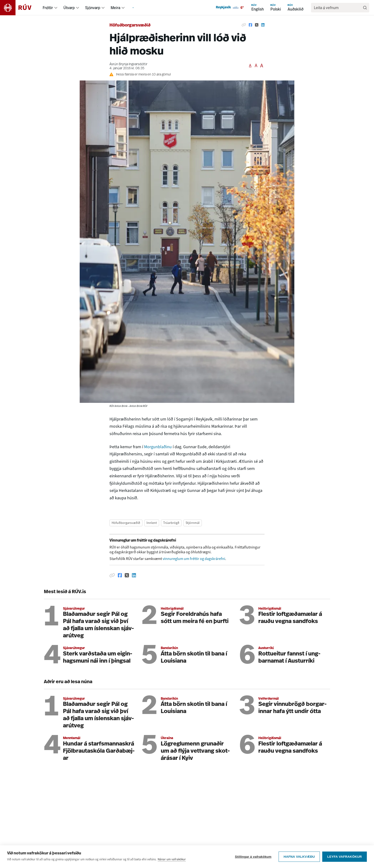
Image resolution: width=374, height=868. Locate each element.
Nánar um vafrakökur (172, 865)
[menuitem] (56, 8)
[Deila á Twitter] (257, 25)
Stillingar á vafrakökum (253, 863)
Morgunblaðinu (158, 447)
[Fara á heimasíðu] (20, 8)
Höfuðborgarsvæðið (130, 25)
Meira (115, 8)
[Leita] (365, 8)
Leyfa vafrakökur (345, 863)
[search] (338, 8)
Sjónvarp (93, 8)
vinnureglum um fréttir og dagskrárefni (194, 559)
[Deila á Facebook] (250, 25)
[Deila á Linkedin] (263, 25)
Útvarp (69, 8)
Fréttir (48, 8)
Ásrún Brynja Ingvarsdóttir (128, 64)
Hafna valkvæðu (299, 863)
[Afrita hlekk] (244, 25)
